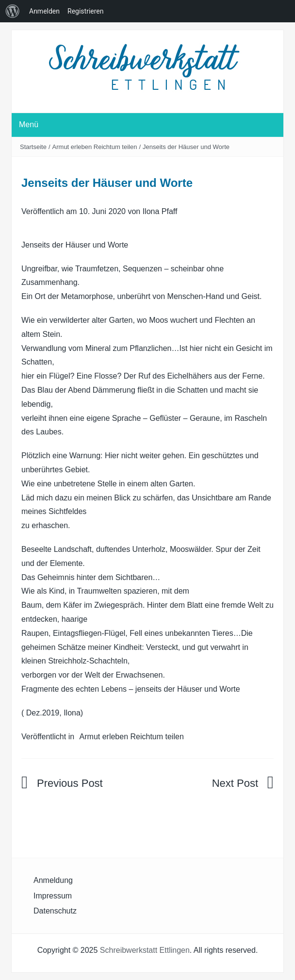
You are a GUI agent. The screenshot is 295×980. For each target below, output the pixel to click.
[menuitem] (13, 11)
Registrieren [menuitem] (85, 11)
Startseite (33, 147)
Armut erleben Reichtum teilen (95, 147)
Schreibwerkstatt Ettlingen (145, 950)
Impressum (53, 896)
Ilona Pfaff (160, 211)
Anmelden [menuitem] (44, 11)
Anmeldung (53, 880)
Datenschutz (55, 911)
